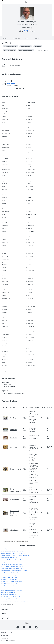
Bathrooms (15, 447)
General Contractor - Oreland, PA (9, 579)
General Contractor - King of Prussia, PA (10, 577)
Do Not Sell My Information (8, 641)
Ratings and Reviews (12, 74)
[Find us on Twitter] (30, 627)
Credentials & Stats (12, 59)
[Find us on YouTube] (36, 627)
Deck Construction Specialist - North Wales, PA (12, 566)
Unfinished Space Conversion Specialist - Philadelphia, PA (14, 601)
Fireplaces (14, 530)
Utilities (13, 418)
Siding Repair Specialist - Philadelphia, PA (11, 597)
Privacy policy (5, 638)
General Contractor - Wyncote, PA (9, 584)
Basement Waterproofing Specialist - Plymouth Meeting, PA (15, 556)
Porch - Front (16, 469)
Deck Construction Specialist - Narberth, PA (11, 564)
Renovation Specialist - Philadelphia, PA (10, 588)
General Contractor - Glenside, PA (9, 575)
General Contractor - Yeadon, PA (9, 586)
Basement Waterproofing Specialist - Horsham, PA (13, 553)
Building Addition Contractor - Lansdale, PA (11, 560)
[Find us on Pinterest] (24, 627)
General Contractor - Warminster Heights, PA (12, 582)
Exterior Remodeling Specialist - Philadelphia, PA (12, 569)
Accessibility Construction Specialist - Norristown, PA (13, 549)
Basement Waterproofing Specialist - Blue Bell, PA (13, 551)
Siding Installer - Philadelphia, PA (8, 595)
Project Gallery (10, 401)
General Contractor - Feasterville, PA (10, 573)
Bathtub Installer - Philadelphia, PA (9, 558)
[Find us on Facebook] (18, 627)
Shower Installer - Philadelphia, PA (9, 592)
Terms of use (4, 635)
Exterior (13, 430)
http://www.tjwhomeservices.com (14, 393)
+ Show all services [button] (42, 50)
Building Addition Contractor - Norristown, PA (12, 562)
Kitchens (14, 438)
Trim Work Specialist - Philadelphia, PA (10, 599)
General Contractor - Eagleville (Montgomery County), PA (15, 571)
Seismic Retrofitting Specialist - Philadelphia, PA (12, 590)
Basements (15, 500)
